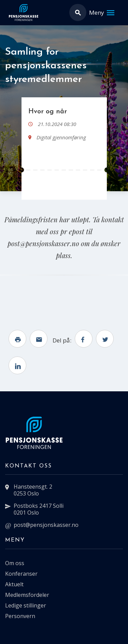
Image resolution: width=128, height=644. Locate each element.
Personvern (20, 616)
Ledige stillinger (26, 605)
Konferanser (21, 574)
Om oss (15, 563)
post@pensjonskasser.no (46, 525)
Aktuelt (14, 584)
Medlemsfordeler (27, 595)
